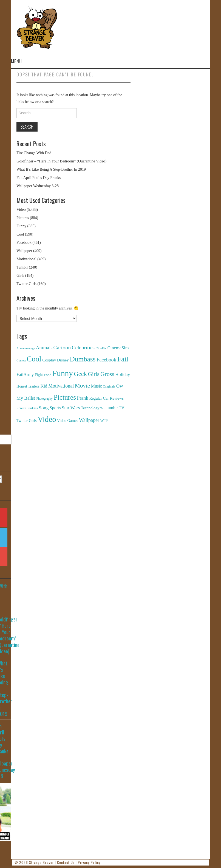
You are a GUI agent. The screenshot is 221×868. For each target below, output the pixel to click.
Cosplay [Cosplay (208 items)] (49, 360)
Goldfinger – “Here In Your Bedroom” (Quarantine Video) (61, 161)
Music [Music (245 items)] (97, 386)
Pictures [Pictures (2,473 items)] (65, 397)
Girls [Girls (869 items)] (93, 374)
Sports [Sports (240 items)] (55, 408)
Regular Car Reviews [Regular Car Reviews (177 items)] (107, 398)
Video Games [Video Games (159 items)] (68, 421)
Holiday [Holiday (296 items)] (123, 374)
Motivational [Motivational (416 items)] (61, 386)
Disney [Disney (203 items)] (63, 360)
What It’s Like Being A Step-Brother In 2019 (51, 169)
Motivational (26, 259)
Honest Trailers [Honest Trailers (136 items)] (28, 386)
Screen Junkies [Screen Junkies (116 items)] (27, 408)
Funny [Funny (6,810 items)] (63, 373)
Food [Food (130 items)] (48, 375)
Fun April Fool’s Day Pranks (39, 178)
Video (21, 210)
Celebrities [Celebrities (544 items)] (83, 348)
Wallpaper (24, 251)
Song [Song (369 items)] (44, 408)
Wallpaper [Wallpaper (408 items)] (89, 420)
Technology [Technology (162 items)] (90, 408)
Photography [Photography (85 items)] (45, 399)
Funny (21, 226)
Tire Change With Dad (34, 153)
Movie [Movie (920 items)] (82, 386)
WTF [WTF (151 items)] (104, 421)
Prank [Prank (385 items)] (83, 398)
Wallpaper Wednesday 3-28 (38, 186)
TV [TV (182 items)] (122, 408)
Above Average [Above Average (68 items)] (26, 348)
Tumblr (22, 267)
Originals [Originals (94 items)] (109, 386)
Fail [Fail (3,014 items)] (123, 359)
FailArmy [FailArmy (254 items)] (25, 374)
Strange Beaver (41, 862)
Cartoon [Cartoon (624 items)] (62, 347)
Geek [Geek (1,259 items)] (80, 374)
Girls (20, 276)
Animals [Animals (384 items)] (44, 348)
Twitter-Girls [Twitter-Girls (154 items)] (26, 421)
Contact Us (66, 862)
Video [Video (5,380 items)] (47, 419)
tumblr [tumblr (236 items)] (112, 408)
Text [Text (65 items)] (103, 408)
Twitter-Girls (26, 284)
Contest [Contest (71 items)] (21, 360)
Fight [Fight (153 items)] (39, 375)
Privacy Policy (89, 862)
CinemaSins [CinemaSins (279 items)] (118, 348)
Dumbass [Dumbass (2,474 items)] (83, 359)
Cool (20, 234)
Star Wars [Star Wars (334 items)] (71, 408)
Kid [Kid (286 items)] (44, 386)
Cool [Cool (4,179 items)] (34, 359)
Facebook (24, 243)
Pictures (23, 218)
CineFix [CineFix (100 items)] (101, 348)
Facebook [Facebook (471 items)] (106, 360)
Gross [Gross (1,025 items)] (107, 374)
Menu (16, 61)
